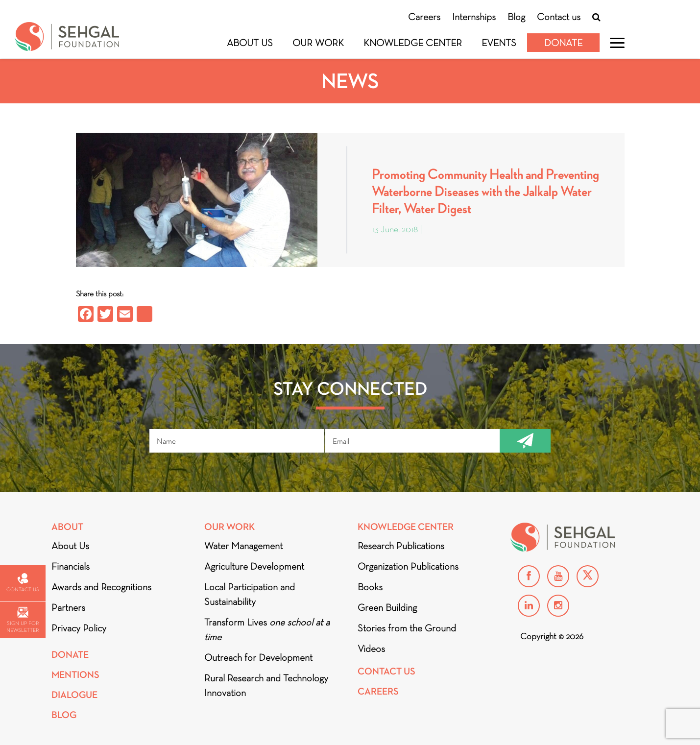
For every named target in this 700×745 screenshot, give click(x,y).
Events (499, 43)
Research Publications (401, 546)
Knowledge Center (413, 43)
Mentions (75, 675)
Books (370, 587)
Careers (424, 17)
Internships (474, 17)
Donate (563, 43)
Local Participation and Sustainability (250, 594)
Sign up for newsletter (23, 620)
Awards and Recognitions (101, 587)
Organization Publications (408, 566)
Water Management (243, 546)
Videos (371, 649)
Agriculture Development (254, 566)
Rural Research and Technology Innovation (266, 685)
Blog (516, 17)
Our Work (318, 43)
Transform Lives (267, 629)
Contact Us (386, 671)
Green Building (387, 607)
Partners (68, 607)
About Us (250, 43)
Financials (71, 566)
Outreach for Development (258, 657)
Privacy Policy (79, 628)
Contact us (559, 17)
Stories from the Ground (407, 628)
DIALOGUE (74, 695)
